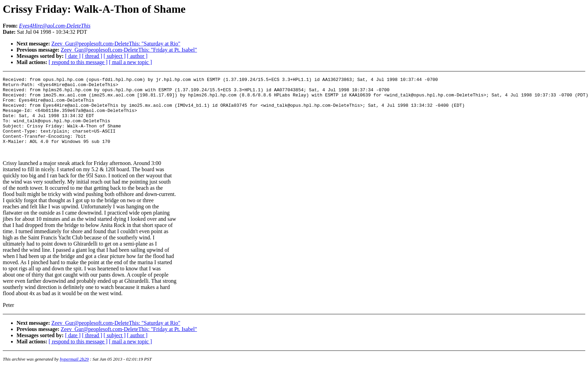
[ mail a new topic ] (130, 62)
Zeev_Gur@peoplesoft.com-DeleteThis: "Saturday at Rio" (116, 44)
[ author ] (137, 56)
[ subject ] (115, 56)
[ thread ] (92, 56)
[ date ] (73, 56)
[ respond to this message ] (78, 62)
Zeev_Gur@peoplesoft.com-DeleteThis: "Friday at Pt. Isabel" (129, 50)
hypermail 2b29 (74, 375)
